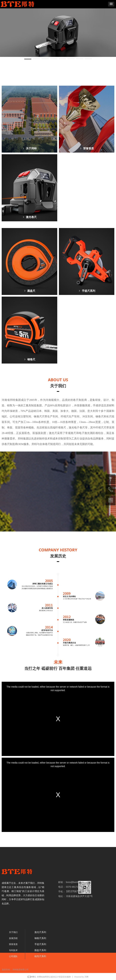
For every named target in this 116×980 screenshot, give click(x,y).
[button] (111, 4)
